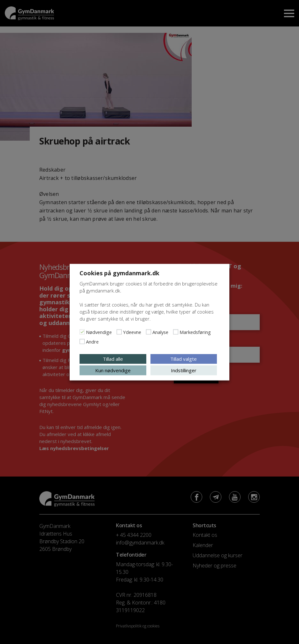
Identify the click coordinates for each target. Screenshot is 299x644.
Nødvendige (99, 332)
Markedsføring (195, 332)
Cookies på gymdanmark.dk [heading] (119, 273)
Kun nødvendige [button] (113, 370)
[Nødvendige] (82, 332)
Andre (92, 341)
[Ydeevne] (119, 332)
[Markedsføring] (176, 332)
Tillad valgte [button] (184, 359)
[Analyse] (149, 332)
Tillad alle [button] (113, 359)
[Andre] (82, 341)
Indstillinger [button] (184, 370)
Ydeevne (132, 332)
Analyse (160, 332)
